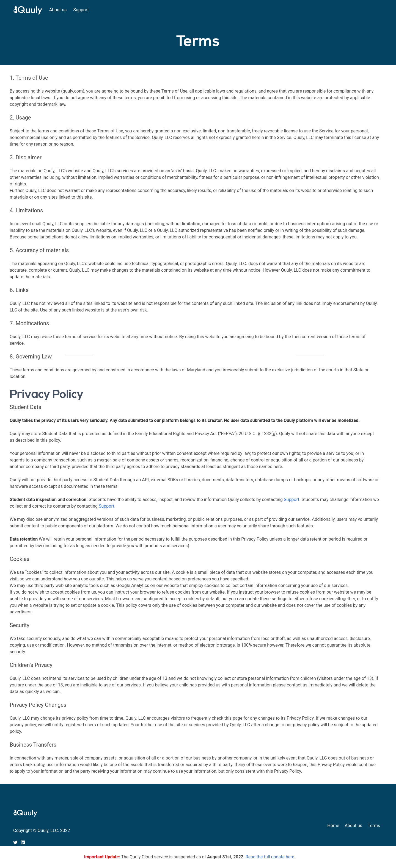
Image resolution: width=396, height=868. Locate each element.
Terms (374, 826)
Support (81, 10)
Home (333, 826)
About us (58, 10)
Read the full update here (270, 857)
